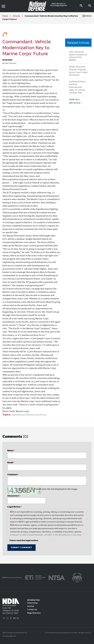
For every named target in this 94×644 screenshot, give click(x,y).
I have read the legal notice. (24, 540)
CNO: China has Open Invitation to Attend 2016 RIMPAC (78, 56)
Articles (16, 16)
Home (5, 16)
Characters (14, 496)
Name (11, 450)
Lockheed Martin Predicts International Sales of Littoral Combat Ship (77, 87)
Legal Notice (15, 507)
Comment (13, 474)
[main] (47, 294)
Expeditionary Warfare (23, 415)
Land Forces (41, 415)
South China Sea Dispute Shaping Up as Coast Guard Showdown (78, 71)
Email (87, 16)
